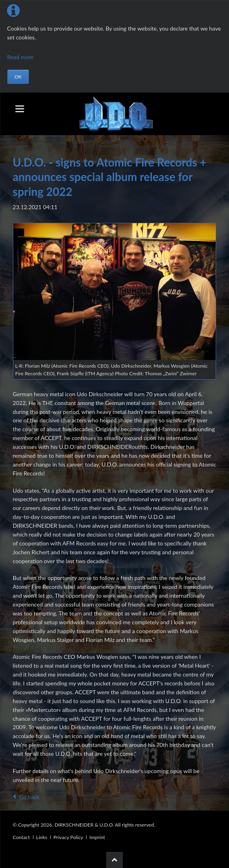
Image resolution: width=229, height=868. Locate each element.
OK (18, 77)
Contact (21, 837)
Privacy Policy (68, 837)
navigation (20, 109)
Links (42, 837)
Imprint (97, 837)
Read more (21, 57)
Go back (29, 797)
